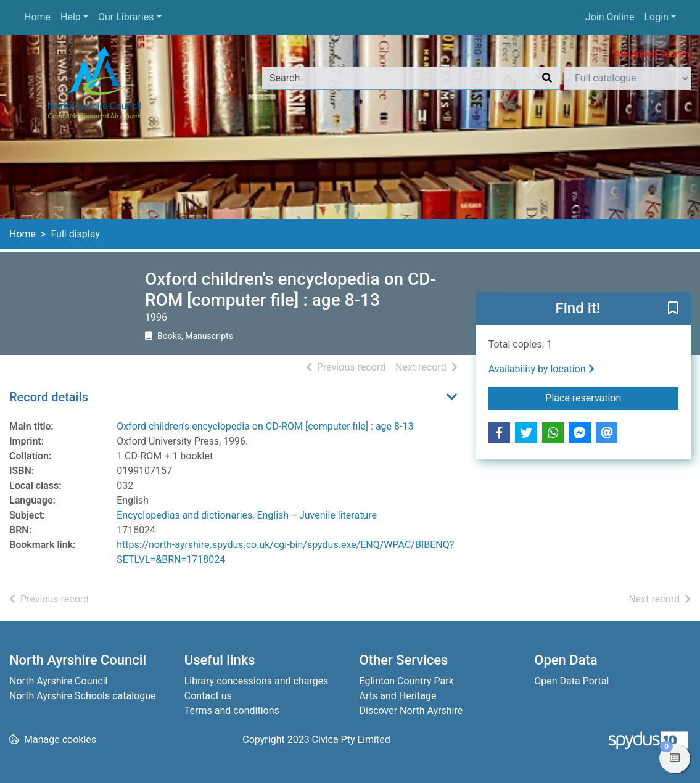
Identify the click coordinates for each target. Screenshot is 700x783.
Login (656, 17)
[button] (673, 310)
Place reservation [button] (612, 397)
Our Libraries (126, 17)
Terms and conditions (232, 711)
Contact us (208, 696)
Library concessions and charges (257, 681)
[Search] (547, 78)
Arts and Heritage (398, 696)
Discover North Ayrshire (411, 711)
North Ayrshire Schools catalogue (82, 696)
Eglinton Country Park (407, 681)
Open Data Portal (571, 681)
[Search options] (628, 78)
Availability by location (541, 369)
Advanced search (652, 54)
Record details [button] (49, 397)
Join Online (610, 17)
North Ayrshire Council (58, 681)
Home (37, 17)
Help (71, 17)
